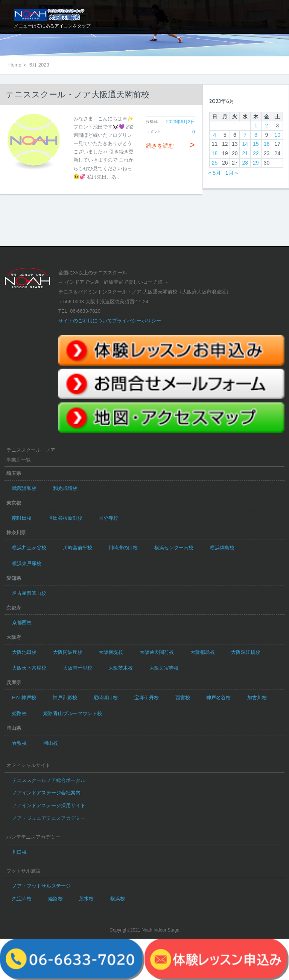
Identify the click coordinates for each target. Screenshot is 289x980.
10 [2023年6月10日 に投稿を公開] (277, 135)
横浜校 (118, 899)
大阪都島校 (203, 652)
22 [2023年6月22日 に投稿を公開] (256, 153)
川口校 (19, 852)
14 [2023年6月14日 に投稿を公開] (245, 144)
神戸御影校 (65, 698)
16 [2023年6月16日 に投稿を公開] (267, 144)
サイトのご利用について (85, 321)
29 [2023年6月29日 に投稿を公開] (256, 163)
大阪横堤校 (111, 652)
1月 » (232, 173)
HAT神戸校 (24, 698)
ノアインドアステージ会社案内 (46, 793)
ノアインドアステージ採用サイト (49, 805)
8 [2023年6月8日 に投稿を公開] (256, 135)
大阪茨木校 (121, 668)
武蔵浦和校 (24, 488)
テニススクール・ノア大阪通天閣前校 (78, 95)
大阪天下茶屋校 (29, 668)
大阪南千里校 (78, 668)
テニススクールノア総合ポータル (49, 780)
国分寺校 (108, 518)
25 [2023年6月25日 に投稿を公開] (215, 163)
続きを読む (170, 146)
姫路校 (19, 713)
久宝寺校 (22, 899)
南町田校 (22, 518)
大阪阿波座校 (68, 652)
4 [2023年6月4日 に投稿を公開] (215, 135)
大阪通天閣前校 (157, 652)
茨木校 (86, 899)
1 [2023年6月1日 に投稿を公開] (256, 126)
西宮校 (183, 698)
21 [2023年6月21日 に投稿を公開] (245, 153)
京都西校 (22, 622)
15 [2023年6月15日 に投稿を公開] (256, 144)
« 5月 (215, 173)
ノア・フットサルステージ (41, 886)
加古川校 (257, 698)
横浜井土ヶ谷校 (29, 548)
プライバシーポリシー (137, 321)
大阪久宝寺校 (164, 668)
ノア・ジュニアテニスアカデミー (49, 818)
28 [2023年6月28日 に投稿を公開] (245, 163)
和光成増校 (65, 488)
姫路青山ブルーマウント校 (73, 713)
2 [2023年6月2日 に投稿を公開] (267, 126)
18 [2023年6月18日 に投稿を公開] (215, 153)
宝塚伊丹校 (147, 698)
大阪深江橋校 (246, 652)
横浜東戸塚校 (27, 563)
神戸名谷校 (218, 698)
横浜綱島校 (222, 548)
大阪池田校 (24, 652)
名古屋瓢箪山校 (29, 593)
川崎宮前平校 (78, 548)
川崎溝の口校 (123, 548)
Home (15, 65)
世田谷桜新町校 (65, 518)
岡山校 (51, 743)
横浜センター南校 (174, 548)
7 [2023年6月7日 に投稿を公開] (245, 135)
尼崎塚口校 (106, 698)
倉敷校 (19, 743)
